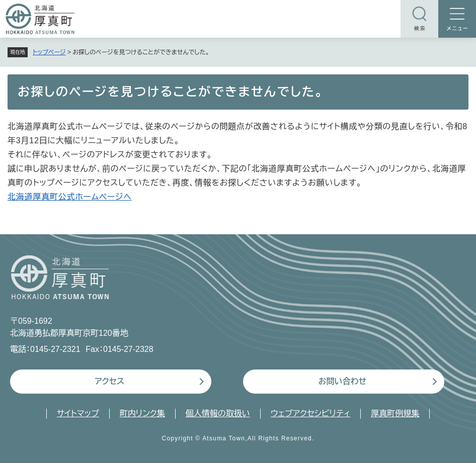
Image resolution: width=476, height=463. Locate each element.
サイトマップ (78, 413)
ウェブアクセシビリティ (311, 413)
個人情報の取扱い (218, 413)
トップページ (49, 52)
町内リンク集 (142, 413)
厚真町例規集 (395, 413)
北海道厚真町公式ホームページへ (70, 197)
